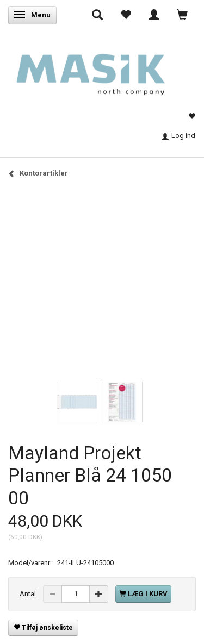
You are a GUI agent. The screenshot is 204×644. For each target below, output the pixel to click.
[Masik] (102, 69)
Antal (29, 594)
